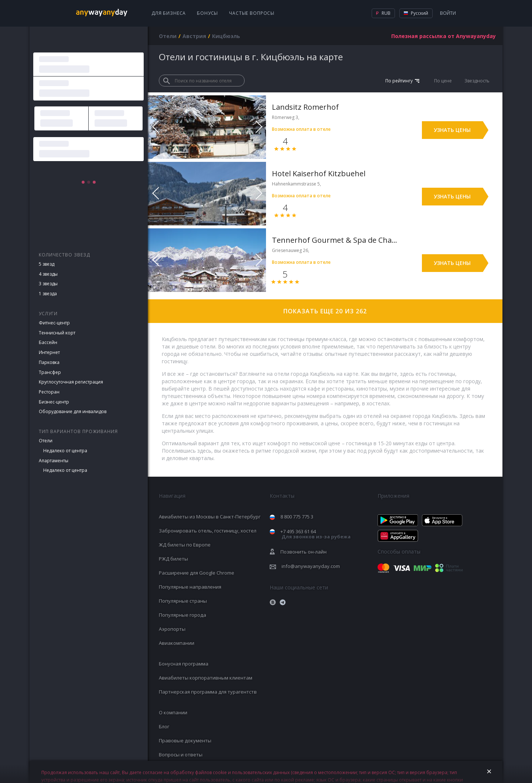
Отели (46, 441)
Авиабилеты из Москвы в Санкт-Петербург (210, 517)
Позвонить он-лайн (303, 552)
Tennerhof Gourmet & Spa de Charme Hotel (335, 240)
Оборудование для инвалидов (73, 411)
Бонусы (207, 13)
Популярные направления (190, 587)
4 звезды (48, 274)
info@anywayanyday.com (311, 566)
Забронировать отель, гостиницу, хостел (208, 531)
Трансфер (50, 372)
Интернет (49, 352)
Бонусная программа (184, 664)
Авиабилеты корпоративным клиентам (206, 678)
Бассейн (48, 342)
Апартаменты (54, 461)
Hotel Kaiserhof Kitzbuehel (319, 173)
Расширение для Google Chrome (197, 573)
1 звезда (48, 294)
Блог (164, 726)
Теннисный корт (57, 333)
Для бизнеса (169, 13)
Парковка (49, 362)
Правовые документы (185, 741)
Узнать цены (452, 130)
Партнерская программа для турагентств (208, 692)
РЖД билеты (173, 559)
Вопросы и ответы (181, 755)
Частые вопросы (252, 13)
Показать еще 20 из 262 (325, 311)
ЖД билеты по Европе (185, 545)
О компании (173, 712)
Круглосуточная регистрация (71, 382)
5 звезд (47, 264)
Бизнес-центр (54, 402)
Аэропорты (172, 629)
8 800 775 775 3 (297, 517)
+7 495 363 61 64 (316, 534)
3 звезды (48, 284)
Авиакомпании (177, 643)
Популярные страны (183, 601)
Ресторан (49, 392)
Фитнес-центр (54, 323)
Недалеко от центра (65, 451)
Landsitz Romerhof (305, 107)
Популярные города (183, 615)
